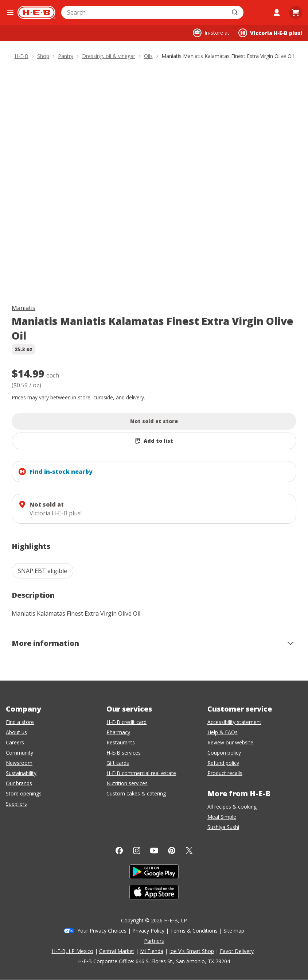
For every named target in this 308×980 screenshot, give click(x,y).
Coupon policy (224, 753)
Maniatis (24, 308)
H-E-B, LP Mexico (73, 951)
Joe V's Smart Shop (192, 951)
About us (16, 732)
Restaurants (121, 742)
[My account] (277, 12)
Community (20, 753)
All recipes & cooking (232, 807)
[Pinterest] (172, 851)
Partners (154, 941)
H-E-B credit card (126, 722)
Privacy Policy (148, 931)
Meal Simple (222, 817)
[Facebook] (119, 851)
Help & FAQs (223, 732)
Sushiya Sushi (223, 827)
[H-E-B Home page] (36, 12)
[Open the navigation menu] (10, 12)
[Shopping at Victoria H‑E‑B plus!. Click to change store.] (270, 33)
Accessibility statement (234, 722)
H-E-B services (124, 753)
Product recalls (225, 773)
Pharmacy (118, 732)
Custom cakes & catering (136, 793)
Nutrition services (127, 783)
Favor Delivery (237, 951)
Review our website (230, 742)
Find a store (20, 722)
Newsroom (19, 763)
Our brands (19, 783)
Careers (15, 742)
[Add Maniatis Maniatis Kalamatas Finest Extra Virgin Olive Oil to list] (154, 441)
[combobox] (144, 12)
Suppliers (16, 804)
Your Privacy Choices (102, 931)
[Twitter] (189, 851)
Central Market (117, 951)
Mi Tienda (152, 951)
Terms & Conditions (194, 931)
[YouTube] (154, 851)
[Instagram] (137, 851)
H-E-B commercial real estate (141, 773)
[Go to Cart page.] (296, 12)
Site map (234, 931)
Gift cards (118, 763)
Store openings (24, 793)
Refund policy (223, 763)
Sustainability (21, 773)
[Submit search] (235, 12)
